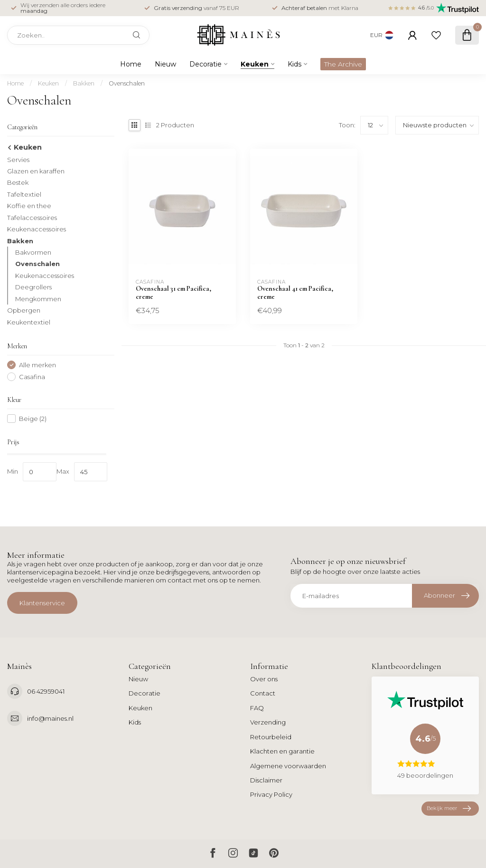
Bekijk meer (449, 808)
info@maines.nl (50, 718)
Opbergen (24, 310)
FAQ (257, 708)
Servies (18, 160)
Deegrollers (33, 287)
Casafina (32, 377)
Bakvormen (33, 252)
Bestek (18, 182)
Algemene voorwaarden (288, 766)
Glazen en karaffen (36, 171)
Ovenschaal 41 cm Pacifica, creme (295, 293)
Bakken (84, 83)
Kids (294, 64)
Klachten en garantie (282, 751)
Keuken (255, 64)
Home (131, 64)
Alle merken (37, 365)
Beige (33, 419)
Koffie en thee (29, 206)
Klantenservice (42, 603)
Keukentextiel (29, 322)
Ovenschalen (127, 83)
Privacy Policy (271, 794)
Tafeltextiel (24, 194)
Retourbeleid (271, 737)
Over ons (264, 679)
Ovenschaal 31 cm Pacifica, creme (173, 293)
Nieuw (165, 64)
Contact (263, 693)
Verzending (268, 722)
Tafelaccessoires (32, 218)
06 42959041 (46, 691)
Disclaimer (266, 780)
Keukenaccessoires (37, 229)
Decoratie (206, 64)
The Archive (343, 64)
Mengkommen (38, 299)
